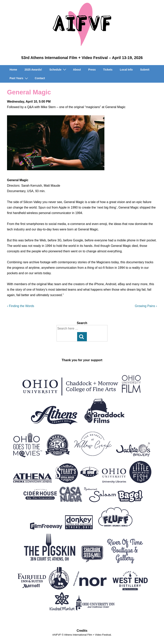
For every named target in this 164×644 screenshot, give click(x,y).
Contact (40, 78)
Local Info (126, 70)
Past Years (19, 78)
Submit (145, 70)
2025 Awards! (33, 70)
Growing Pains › (146, 306)
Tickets (108, 70)
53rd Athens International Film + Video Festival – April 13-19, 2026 (82, 58)
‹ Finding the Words (21, 306)
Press (92, 70)
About (77, 70)
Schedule (58, 69)
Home (13, 70)
